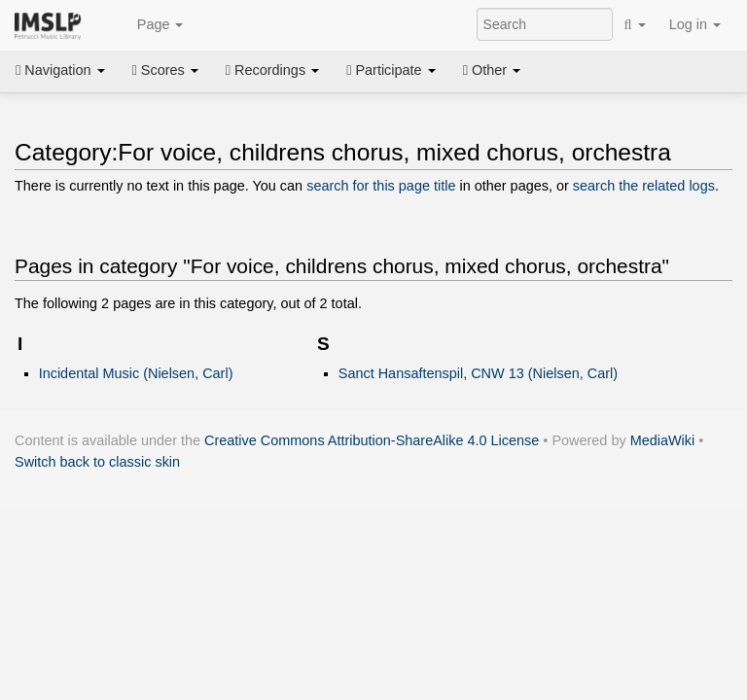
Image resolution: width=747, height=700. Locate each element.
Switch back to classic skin (97, 462)
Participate (391, 70)
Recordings (272, 70)
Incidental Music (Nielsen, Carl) (136, 373)
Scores (165, 70)
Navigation (60, 70)
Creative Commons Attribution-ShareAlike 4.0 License (372, 440)
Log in (695, 24)
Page (150, 25)
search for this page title (381, 186)
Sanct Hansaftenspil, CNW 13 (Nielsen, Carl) (478, 373)
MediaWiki (663, 440)
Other (492, 70)
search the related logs (644, 186)
